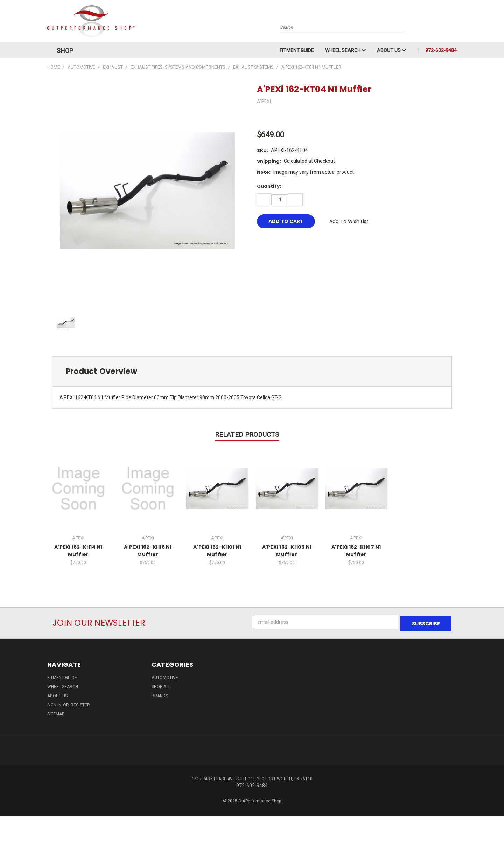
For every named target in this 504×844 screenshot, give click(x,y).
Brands (160, 694)
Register (80, 703)
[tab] (252, 371)
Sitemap (56, 712)
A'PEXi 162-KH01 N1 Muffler (217, 551)
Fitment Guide (297, 50)
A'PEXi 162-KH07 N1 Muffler (356, 551)
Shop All (161, 685)
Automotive (165, 676)
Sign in (55, 703)
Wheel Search (345, 50)
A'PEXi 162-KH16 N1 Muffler (148, 551)
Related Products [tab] (247, 434)
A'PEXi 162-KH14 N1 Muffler (78, 551)
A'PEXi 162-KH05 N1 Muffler (287, 551)
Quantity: (269, 186)
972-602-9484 (441, 50)
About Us (391, 50)
